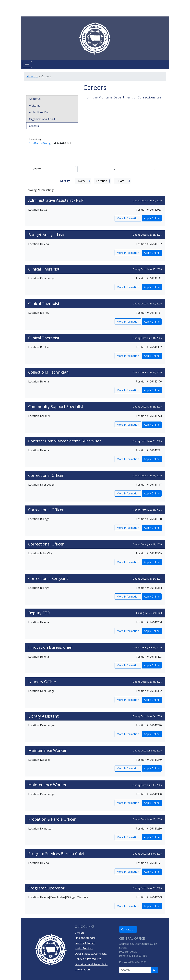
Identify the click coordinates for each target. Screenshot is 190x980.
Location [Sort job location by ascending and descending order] (102, 181)
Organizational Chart (42, 119)
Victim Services (84, 948)
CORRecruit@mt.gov (41, 143)
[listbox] (97, 169)
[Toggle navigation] (27, 65)
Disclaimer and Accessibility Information (91, 967)
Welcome (35, 106)
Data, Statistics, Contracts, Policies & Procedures (91, 956)
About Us (32, 76)
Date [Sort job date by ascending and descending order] (121, 181)
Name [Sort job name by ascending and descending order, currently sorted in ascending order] (82, 181)
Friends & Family (85, 943)
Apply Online (152, 218)
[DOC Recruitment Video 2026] (126, 128)
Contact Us (128, 929)
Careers (34, 126)
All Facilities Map (39, 112)
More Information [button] (128, 218)
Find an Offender (85, 938)
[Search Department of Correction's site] (154, 970)
